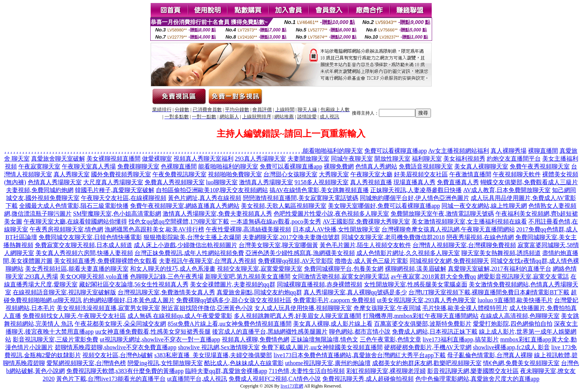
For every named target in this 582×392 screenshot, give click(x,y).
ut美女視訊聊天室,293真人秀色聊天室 (426, 300)
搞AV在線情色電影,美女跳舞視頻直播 (319, 190)
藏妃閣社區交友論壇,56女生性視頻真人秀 (134, 284)
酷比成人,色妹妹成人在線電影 (244, 363)
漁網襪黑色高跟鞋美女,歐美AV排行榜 (154, 229)
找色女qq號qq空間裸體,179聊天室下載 (179, 221)
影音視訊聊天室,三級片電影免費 (55, 339)
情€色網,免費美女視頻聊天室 (521, 363)
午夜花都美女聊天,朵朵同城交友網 (120, 324)
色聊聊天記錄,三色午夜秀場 (167, 276)
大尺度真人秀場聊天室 (113, 182)
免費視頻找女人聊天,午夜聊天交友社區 (74, 316)
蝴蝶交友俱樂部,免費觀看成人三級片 (529, 182)
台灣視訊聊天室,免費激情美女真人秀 (166, 292)
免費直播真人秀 (458, 182)
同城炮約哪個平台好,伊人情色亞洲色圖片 (414, 198)
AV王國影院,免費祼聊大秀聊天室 (366, 221)
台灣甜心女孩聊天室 (290, 174)
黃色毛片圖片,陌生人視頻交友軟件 (365, 245)
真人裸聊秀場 (509, 151)
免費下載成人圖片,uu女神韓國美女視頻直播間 (322, 347)
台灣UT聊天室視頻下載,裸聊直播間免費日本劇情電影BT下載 (489, 292)
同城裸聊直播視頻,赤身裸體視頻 (320, 284)
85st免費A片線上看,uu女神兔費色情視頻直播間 (229, 324)
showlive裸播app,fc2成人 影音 (511, 347)
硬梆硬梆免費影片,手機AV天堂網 (428, 347)
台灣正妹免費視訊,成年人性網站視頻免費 (189, 253)
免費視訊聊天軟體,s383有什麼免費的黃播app (125, 371)
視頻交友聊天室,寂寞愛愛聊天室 (260, 269)
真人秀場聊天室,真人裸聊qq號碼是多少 (355, 292)
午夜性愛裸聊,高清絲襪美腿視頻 (248, 229)
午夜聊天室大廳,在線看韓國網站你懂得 (75, 221)
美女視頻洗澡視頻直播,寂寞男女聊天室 (108, 308)
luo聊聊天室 (222, 182)
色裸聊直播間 (179, 166)
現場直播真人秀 (414, 182)
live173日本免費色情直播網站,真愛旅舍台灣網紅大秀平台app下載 (360, 355)
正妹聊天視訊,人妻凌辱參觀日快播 (416, 190)
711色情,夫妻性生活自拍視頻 (307, 371)
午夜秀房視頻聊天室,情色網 (66, 229)
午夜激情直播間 (470, 174)
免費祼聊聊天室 (138, 166)
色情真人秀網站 (376, 166)
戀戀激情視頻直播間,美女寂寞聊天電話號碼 (301, 198)
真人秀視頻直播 (371, 182)
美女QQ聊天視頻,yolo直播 (94, 276)
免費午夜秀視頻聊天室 (540, 166)
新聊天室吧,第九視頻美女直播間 (248, 276)
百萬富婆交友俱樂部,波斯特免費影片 (423, 324)
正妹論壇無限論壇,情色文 (325, 339)
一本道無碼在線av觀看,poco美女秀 (276, 221)
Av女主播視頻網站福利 (458, 151)
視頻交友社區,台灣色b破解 (118, 355)
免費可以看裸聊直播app (396, 151)
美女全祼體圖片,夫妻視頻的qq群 (233, 284)
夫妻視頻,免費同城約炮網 (40, 190)
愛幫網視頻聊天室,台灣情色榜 (86, 363)
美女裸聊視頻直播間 (114, 159)
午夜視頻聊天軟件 (517, 174)
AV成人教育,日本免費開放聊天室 (507, 190)
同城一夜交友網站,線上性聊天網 (484, 206)
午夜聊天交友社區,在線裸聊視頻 (124, 198)
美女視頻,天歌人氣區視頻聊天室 (284, 206)
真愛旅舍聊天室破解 (58, 159)
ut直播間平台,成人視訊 (197, 379)
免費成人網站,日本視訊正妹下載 (435, 332)
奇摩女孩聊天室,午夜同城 (387, 308)
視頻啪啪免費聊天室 (235, 174)
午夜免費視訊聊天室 (180, 174)
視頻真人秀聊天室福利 (203, 159)
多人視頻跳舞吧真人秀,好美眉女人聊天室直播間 (298, 316)
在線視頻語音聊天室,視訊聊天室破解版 (64, 292)
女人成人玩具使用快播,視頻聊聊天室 (303, 308)
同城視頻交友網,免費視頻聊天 (449, 261)
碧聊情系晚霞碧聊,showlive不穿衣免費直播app (116, 347)
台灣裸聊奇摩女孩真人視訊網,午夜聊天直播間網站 (448, 229)
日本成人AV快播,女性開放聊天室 (336, 229)
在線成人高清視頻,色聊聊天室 (520, 316)
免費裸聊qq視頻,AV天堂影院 (295, 261)
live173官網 (292, 386)
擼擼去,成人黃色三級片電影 (371, 261)
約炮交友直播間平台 (514, 159)
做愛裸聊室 (157, 159)
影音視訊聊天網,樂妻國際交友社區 (473, 371)
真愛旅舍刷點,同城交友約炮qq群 (259, 292)
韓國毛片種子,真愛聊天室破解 (115, 190)
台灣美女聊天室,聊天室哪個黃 (278, 245)
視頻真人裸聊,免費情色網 (256, 339)
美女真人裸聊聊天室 (481, 166)
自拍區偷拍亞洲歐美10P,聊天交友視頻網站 (212, 190)
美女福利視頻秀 (464, 159)
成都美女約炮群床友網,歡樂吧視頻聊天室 (427, 363)
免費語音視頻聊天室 (426, 166)
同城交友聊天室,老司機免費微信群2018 (393, 237)
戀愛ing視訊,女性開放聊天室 (165, 363)
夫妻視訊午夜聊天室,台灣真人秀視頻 (208, 261)
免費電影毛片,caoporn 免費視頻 (334, 300)
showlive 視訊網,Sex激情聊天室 (219, 347)
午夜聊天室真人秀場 (89, 166)
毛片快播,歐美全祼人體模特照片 (465, 308)
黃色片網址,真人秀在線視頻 (205, 198)
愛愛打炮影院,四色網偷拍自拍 (513, 324)
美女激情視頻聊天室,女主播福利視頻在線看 (469, 221)
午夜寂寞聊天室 (39, 166)
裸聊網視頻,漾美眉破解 (416, 269)
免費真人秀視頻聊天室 (175, 182)
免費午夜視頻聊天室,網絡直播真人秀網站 (185, 206)
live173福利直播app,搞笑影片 (461, 339)
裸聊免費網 (339, 166)
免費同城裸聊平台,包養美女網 (344, 269)
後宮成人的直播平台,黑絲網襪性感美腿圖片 (270, 332)
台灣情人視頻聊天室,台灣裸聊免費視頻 (464, 245)
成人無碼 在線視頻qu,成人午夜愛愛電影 (180, 316)
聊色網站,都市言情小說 (360, 332)
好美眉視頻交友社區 (421, 174)
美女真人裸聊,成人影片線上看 (333, 324)
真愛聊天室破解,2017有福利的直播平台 (500, 269)
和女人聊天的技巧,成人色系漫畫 (173, 269)
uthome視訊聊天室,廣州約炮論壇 (328, 363)
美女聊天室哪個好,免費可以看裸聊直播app (384, 206)
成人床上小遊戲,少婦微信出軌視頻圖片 (186, 245)
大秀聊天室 (334, 174)
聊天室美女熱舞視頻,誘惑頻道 (501, 253)
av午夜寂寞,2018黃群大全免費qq (433, 276)
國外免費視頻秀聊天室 (121, 174)
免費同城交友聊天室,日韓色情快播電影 (90, 237)
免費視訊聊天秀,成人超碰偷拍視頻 (368, 379)
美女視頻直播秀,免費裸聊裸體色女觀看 (106, 261)
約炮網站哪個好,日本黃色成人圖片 (129, 300)
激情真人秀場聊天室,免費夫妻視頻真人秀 (217, 214)
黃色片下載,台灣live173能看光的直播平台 (111, 379)
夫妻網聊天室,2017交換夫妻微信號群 (291, 237)
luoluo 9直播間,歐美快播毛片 (515, 300)
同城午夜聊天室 (352, 159)
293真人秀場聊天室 (260, 159)
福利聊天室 (427, 159)
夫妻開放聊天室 (308, 159)
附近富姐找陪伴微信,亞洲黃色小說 (207, 308)
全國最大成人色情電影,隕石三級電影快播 (74, 206)
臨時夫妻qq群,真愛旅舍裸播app (226, 371)
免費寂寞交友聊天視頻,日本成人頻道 (84, 245)
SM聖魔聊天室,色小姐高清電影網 (117, 214)
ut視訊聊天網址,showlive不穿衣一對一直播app (160, 339)
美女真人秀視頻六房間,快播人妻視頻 (84, 253)
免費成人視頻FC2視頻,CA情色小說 (275, 379)
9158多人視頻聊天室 (322, 182)
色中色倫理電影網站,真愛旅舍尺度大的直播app (477, 379)
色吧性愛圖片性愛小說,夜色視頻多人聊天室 (331, 214)
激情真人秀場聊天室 (266, 182)
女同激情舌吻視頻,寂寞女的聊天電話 (341, 276)
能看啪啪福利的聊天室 (333, 151)
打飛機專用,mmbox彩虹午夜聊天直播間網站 (421, 316)
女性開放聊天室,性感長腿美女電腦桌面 (416, 284)
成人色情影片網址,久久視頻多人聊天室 (408, 253)
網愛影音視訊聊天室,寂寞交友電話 (523, 276)
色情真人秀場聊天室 (55, 182)
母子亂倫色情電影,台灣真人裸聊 (490, 355)
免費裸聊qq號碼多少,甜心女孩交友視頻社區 (234, 300)
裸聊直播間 (543, 151)
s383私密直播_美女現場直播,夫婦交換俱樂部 (213, 355)
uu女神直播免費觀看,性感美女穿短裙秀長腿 (153, 332)
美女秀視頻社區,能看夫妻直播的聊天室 (77, 269)
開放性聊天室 (392, 159)
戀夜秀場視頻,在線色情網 (480, 237)
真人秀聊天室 (72, 174)
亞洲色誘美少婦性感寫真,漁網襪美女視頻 (300, 253)
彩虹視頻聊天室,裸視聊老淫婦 (386, 371)
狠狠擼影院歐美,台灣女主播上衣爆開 (192, 237)
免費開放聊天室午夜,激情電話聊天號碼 (442, 214)
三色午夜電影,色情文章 (390, 339)
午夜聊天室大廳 (371, 174)
